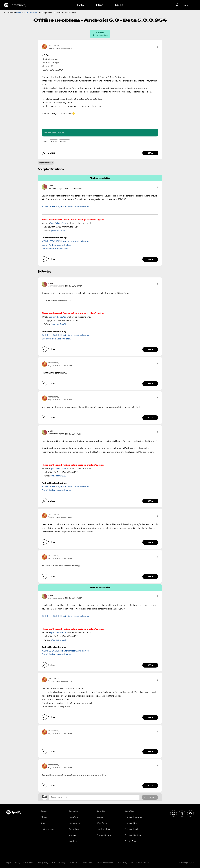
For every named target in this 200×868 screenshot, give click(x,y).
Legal (9, 863)
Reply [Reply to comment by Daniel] (150, 259)
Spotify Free (130, 841)
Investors (73, 835)
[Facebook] (190, 813)
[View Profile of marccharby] (53, 45)
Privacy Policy (43, 863)
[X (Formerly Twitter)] (182, 813)
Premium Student (133, 835)
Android (34, 12)
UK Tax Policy (122, 863)
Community (15, 5)
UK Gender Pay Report (140, 863)
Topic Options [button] (45, 163)
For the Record (48, 829)
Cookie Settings (59, 863)
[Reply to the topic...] (94, 797)
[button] (158, 47)
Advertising (74, 829)
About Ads (75, 863)
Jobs (43, 823)
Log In (186, 5)
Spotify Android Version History (56, 245)
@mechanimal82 (58, 230)
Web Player (102, 823)
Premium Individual (133, 817)
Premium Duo (131, 823)
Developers (74, 823)
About (44, 817)
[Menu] (194, 5)
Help (80, 5)
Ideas (119, 5)
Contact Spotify (104, 835)
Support (101, 817)
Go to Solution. (58, 133)
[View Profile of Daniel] (51, 185)
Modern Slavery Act (105, 863)
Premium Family (132, 829)
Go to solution (101, 35)
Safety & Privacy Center (24, 863)
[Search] (177, 5)
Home (19, 12)
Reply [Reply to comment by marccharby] (150, 153)
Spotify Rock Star (58, 223)
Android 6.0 (65, 141)
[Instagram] (174, 813)
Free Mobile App (104, 829)
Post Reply (150, 797)
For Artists (74, 817)
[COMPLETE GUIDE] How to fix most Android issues (65, 207)
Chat (99, 5)
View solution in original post (55, 249)
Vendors (73, 841)
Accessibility (88, 863)
